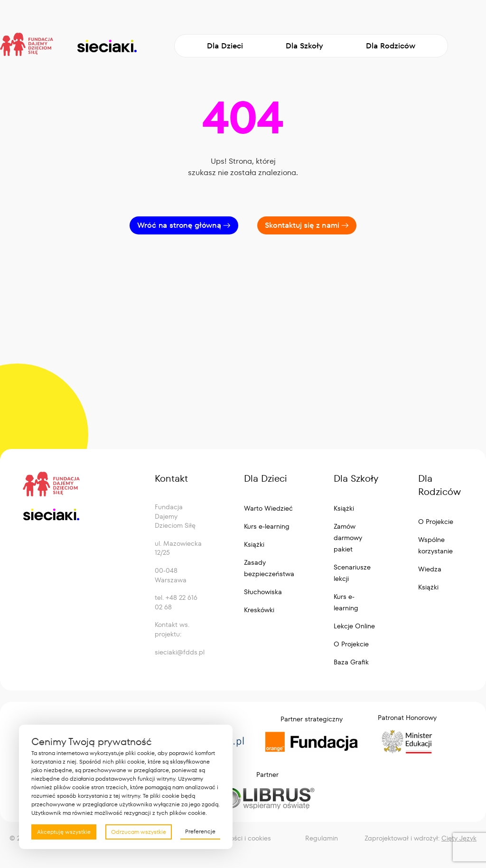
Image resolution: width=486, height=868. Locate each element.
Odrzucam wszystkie (139, 832)
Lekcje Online (354, 626)
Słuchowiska (263, 592)
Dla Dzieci (225, 46)
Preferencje (200, 831)
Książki (254, 544)
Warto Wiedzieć (268, 508)
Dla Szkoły (304, 46)
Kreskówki (259, 610)
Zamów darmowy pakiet (348, 538)
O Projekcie (351, 644)
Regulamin (322, 838)
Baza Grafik (351, 662)
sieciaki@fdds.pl (180, 652)
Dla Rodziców (391, 46)
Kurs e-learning (267, 526)
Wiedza (430, 569)
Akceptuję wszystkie (64, 832)
